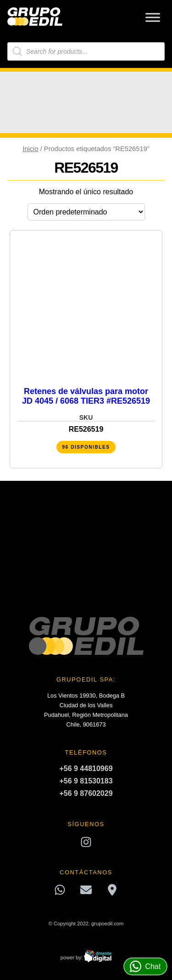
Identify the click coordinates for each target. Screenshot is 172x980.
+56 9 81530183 (86, 781)
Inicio (30, 149)
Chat (145, 966)
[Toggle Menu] (153, 17)
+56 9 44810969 (86, 769)
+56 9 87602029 (86, 793)
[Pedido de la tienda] (86, 212)
